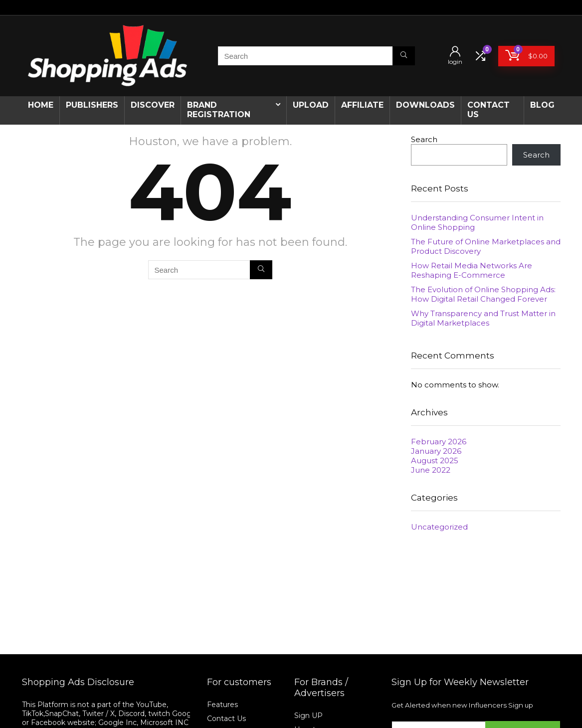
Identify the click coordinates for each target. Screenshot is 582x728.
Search (424, 139)
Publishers (92, 105)
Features (222, 705)
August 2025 (435, 460)
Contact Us (226, 719)
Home (41, 105)
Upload (311, 105)
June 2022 (431, 470)
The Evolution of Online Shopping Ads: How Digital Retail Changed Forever (483, 294)
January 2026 (436, 451)
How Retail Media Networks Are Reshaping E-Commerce (472, 270)
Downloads (425, 105)
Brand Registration (219, 110)
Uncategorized (439, 527)
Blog (542, 105)
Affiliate (362, 105)
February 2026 (439, 442)
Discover (153, 105)
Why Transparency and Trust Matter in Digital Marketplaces (483, 318)
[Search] (404, 56)
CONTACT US (488, 110)
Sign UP (308, 716)
